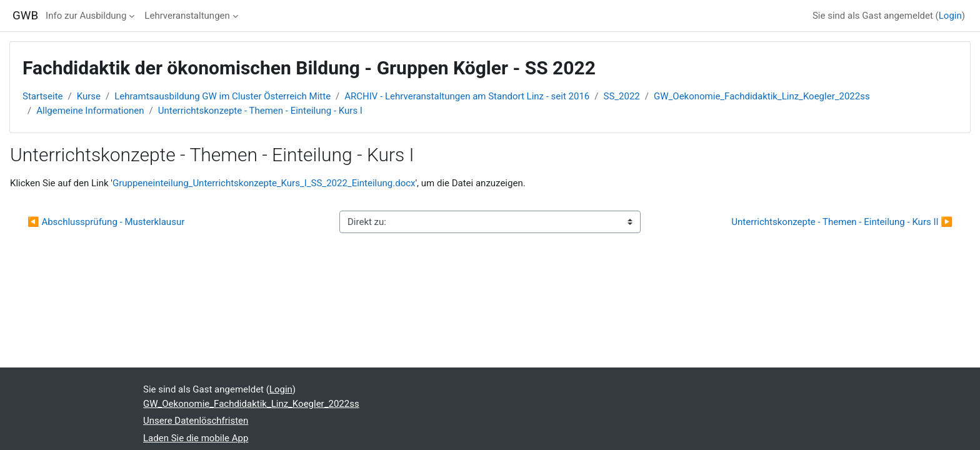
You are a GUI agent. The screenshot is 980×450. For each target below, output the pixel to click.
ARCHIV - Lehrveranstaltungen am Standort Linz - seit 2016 (467, 96)
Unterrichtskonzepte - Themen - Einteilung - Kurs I (260, 111)
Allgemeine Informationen (90, 111)
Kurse (89, 96)
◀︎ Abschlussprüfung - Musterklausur (106, 222)
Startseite (43, 96)
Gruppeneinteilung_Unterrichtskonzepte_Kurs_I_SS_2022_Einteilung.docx (264, 183)
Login (950, 16)
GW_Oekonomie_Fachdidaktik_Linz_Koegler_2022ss (762, 96)
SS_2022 (622, 96)
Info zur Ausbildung (86, 16)
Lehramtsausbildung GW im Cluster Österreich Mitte (222, 96)
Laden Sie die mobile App (196, 438)
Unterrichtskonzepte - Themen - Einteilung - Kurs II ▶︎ (842, 222)
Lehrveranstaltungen (187, 16)
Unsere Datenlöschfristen (196, 421)
